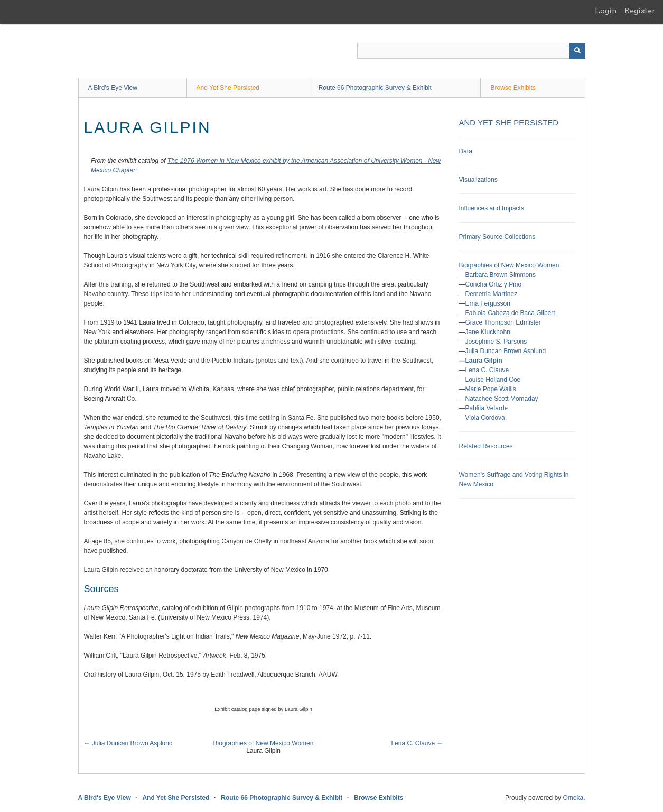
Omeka (573, 798)
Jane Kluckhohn (488, 332)
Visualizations (478, 180)
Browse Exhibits (513, 88)
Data (466, 151)
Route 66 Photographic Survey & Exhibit (375, 88)
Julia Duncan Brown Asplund (506, 351)
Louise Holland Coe (493, 380)
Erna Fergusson (488, 303)
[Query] (471, 51)
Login (606, 11)
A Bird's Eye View (113, 88)
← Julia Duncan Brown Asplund (128, 743)
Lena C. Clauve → (417, 743)
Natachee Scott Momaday (502, 399)
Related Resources (486, 446)
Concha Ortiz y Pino (494, 284)
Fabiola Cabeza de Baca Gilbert (510, 313)
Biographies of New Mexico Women (264, 743)
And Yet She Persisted (228, 88)
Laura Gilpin (484, 361)
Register (640, 11)
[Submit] (577, 51)
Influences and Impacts (492, 208)
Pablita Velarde (487, 408)
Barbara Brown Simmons (501, 275)
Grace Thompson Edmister (503, 322)
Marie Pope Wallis (491, 389)
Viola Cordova (485, 418)
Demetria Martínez (492, 294)
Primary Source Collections (497, 237)
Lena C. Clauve (487, 370)
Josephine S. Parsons (496, 342)
